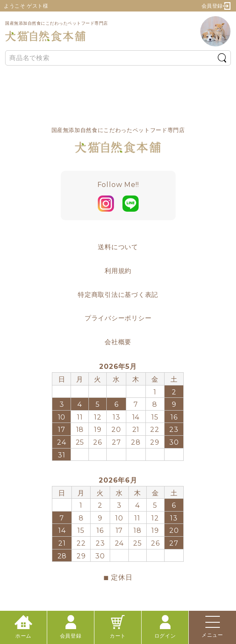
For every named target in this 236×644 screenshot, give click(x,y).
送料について (118, 247)
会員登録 (216, 6)
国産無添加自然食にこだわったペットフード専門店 (57, 31)
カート (118, 627)
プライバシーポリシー (118, 318)
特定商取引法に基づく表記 (118, 295)
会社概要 (118, 342)
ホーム (23, 627)
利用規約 (118, 271)
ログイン (165, 627)
